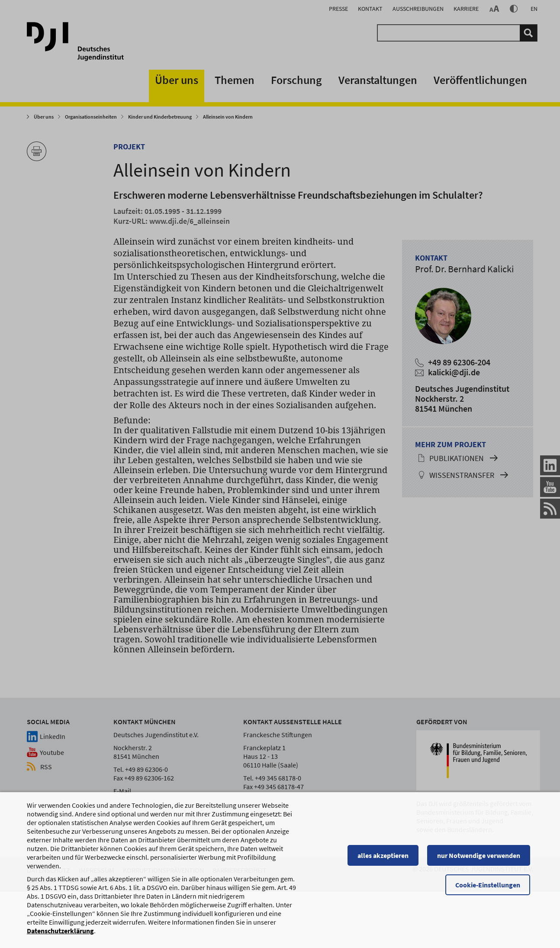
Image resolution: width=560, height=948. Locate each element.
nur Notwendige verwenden (482, 859)
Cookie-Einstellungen (491, 889)
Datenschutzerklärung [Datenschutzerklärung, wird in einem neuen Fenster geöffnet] (60, 935)
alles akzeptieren (386, 859)
